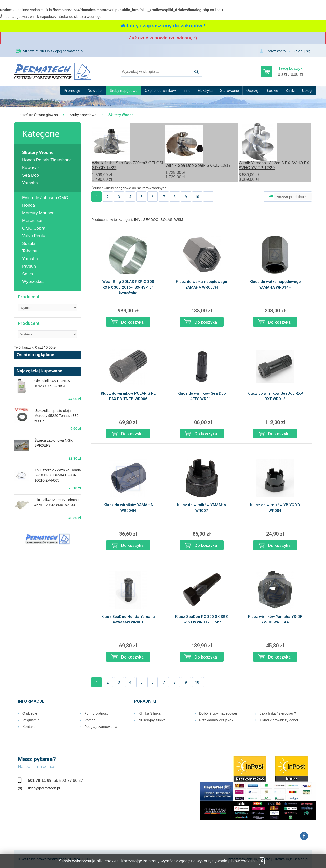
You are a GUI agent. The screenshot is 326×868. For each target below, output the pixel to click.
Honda (29, 205)
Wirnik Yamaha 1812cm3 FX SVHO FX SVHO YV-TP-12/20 (274, 165)
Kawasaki (31, 168)
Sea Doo (31, 175)
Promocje (72, 91)
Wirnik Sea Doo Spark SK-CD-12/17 (198, 165)
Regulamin (31, 720)
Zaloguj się (302, 51)
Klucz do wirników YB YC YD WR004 (275, 508)
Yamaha (30, 183)
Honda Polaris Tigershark (46, 160)
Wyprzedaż (33, 282)
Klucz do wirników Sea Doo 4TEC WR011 (202, 396)
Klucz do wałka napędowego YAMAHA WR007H (202, 285)
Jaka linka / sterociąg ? (278, 713)
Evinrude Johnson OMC (45, 198)
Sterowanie (229, 91)
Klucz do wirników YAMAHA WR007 (202, 508)
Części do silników (160, 91)
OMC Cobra (34, 228)
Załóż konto (276, 51)
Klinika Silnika (150, 713)
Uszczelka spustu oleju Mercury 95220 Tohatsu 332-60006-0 (57, 416)
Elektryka (205, 91)
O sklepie (30, 713)
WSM (179, 220)
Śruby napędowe (124, 91)
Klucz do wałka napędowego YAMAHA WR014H (275, 285)
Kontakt (28, 727)
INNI (138, 220)
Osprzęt (253, 91)
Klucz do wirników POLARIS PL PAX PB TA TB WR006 (128, 396)
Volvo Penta (34, 236)
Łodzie (273, 91)
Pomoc (90, 720)
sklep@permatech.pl (67, 51)
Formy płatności (97, 713)
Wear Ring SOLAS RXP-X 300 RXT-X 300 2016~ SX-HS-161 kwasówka (128, 287)
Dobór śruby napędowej (218, 713)
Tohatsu (30, 251)
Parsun (29, 266)
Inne (187, 91)
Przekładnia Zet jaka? (216, 720)
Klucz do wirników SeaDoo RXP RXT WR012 (275, 396)
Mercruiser (32, 221)
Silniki (290, 91)
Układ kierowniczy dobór (279, 720)
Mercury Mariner (38, 213)
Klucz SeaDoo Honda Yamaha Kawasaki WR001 (128, 619)
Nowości (95, 91)
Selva (28, 274)
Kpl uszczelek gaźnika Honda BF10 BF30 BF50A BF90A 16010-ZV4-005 (58, 475)
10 (197, 197)
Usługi (307, 91)
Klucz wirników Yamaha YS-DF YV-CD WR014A (275, 619)
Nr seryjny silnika (152, 720)
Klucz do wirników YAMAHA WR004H (128, 508)
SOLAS (166, 220)
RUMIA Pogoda (47, 565)
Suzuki (29, 243)
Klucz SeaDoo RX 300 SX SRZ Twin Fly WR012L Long (202, 619)
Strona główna (46, 115)
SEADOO (151, 220)
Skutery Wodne (38, 152)
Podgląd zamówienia (101, 727)
